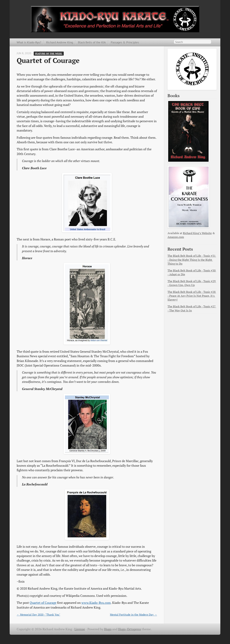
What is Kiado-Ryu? (29, 42)
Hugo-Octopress (130, 629)
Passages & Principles (125, 42)
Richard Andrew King (60, 42)
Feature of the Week (49, 53)
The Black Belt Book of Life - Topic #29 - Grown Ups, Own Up (192, 283)
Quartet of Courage (43, 603)
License (80, 629)
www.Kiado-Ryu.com (96, 603)
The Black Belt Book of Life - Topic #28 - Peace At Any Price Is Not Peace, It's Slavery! (192, 296)
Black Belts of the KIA (92, 42)
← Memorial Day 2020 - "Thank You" (38, 615)
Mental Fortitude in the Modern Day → (133, 615)
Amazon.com (176, 237)
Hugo (108, 629)
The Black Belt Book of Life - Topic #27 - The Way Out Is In (192, 308)
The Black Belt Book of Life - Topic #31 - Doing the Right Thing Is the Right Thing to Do (192, 260)
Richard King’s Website (197, 233)
